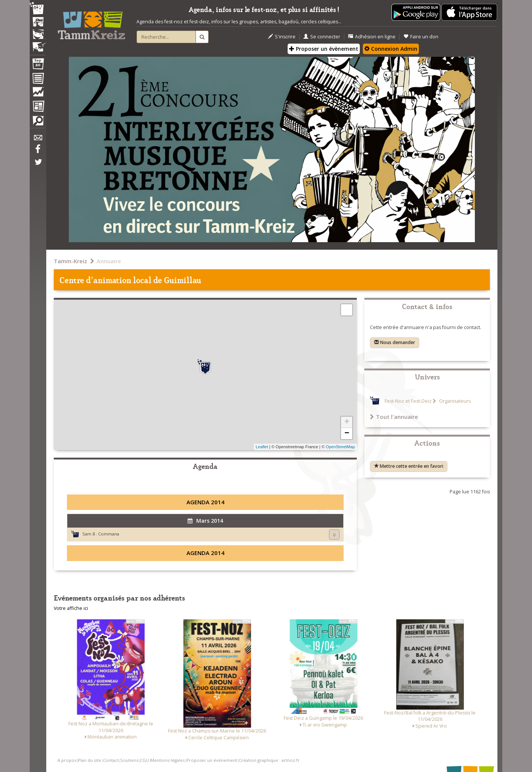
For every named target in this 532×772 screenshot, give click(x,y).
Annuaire (109, 261)
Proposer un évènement (324, 49)
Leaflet (262, 447)
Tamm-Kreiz (70, 261)
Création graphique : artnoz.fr (269, 760)
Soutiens (129, 760)
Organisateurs (454, 401)
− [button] (347, 434)
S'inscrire (282, 37)
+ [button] (347, 422)
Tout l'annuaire (394, 417)
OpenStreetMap (340, 447)
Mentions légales (167, 760)
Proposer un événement (212, 760)
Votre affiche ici (71, 608)
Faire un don (421, 37)
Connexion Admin (391, 49)
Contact (111, 760)
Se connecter (322, 37)
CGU (144, 760)
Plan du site (89, 760)
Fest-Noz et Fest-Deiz (408, 401)
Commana (109, 534)
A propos (67, 760)
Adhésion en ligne (372, 37)
